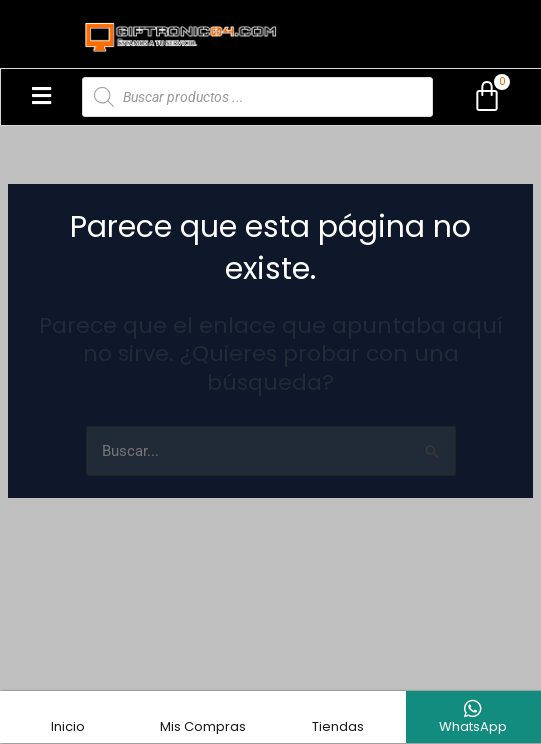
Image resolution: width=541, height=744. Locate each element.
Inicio (68, 726)
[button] (41, 97)
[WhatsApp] (473, 709)
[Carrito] (487, 97)
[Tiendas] (338, 709)
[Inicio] (68, 709)
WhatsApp (473, 726)
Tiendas (338, 726)
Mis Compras (203, 726)
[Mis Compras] (203, 709)
